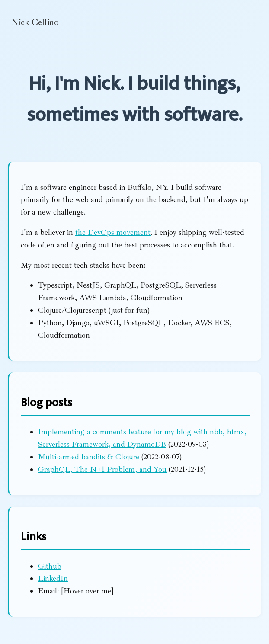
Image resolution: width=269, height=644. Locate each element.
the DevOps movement (113, 232)
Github (50, 566)
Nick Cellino (35, 22)
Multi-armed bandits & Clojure (89, 457)
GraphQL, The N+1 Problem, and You (102, 469)
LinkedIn (53, 578)
